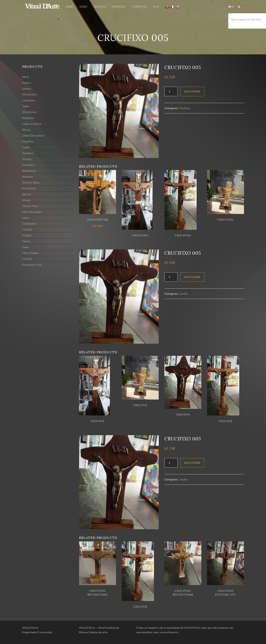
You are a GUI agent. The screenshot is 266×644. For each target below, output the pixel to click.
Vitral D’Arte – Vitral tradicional (99, 628)
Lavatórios (29, 100)
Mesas (26, 130)
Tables (26, 241)
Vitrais (26, 200)
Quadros (28, 153)
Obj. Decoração (32, 212)
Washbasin (29, 171)
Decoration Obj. (32, 265)
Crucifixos (29, 165)
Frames (27, 83)
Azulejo (27, 235)
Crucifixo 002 (98, 220)
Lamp (26, 218)
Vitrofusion (29, 94)
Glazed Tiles (30, 206)
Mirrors (27, 194)
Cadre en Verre (32, 124)
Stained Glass (31, 182)
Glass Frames (31, 253)
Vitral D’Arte (30, 628)
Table (26, 106)
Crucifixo (140, 235)
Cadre (26, 147)
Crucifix (27, 229)
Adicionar (192, 92)
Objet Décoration (33, 135)
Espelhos (28, 141)
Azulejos (28, 177)
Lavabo (27, 89)
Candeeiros (29, 224)
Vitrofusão (29, 188)
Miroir (26, 77)
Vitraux (27, 159)
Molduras (28, 118)
